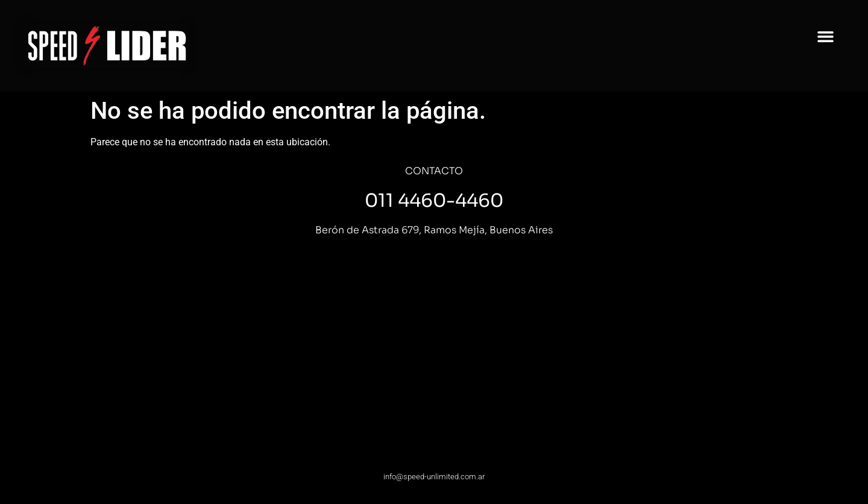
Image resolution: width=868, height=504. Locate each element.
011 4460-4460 (434, 201)
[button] (826, 37)
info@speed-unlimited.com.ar (434, 477)
